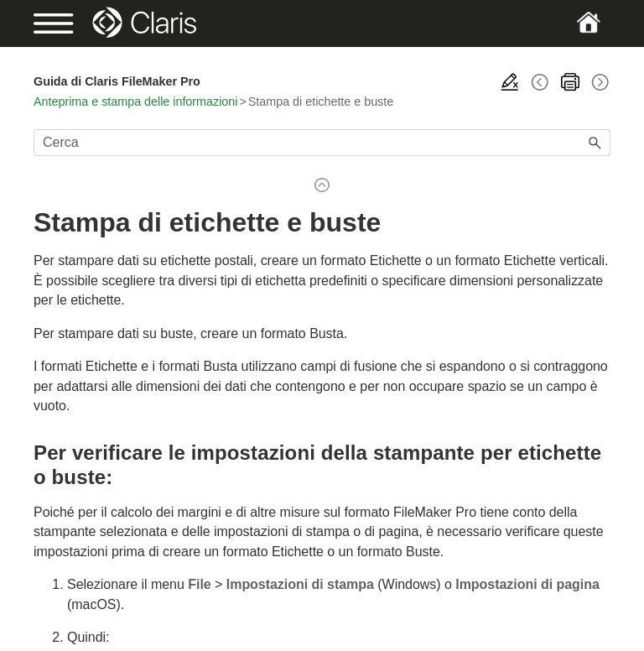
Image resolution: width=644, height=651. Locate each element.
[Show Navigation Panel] (61, 23)
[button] (595, 143)
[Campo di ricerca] (322, 143)
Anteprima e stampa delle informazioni (135, 102)
